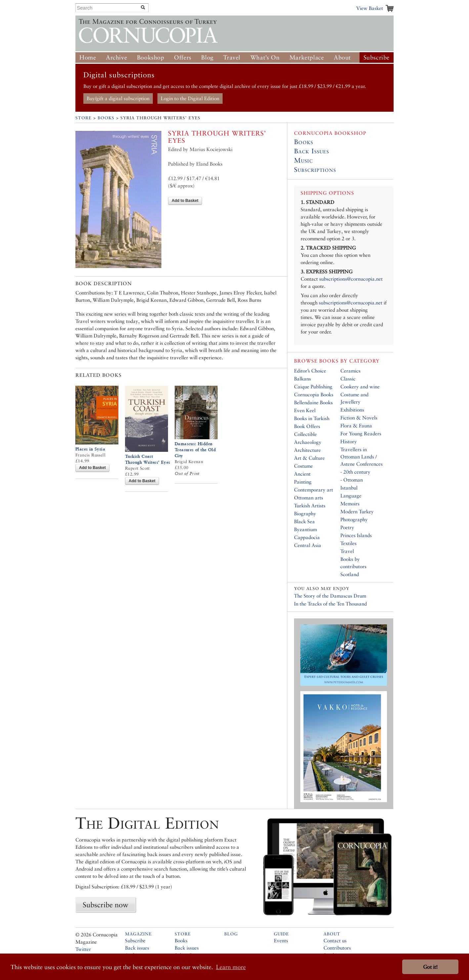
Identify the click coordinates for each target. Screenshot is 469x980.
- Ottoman (352, 480)
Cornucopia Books (314, 394)
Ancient (302, 474)
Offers (183, 57)
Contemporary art (314, 490)
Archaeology (308, 442)
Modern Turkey (357, 511)
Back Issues (312, 151)
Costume (303, 466)
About (342, 57)
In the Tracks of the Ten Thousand (330, 604)
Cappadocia (307, 537)
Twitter (83, 949)
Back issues (137, 948)
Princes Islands (356, 535)
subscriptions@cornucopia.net (351, 279)
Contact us (335, 941)
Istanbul (349, 488)
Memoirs (350, 504)
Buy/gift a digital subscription (118, 98)
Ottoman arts (309, 498)
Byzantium (305, 529)
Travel (232, 57)
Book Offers (307, 426)
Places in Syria (90, 449)
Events (281, 941)
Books (106, 118)
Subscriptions (315, 170)
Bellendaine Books (313, 402)
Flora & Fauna (356, 426)
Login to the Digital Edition (190, 98)
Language (351, 496)
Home (88, 57)
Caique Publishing (313, 387)
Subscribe (377, 57)
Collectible (305, 434)
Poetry (347, 527)
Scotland (350, 574)
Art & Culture (309, 458)
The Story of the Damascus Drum (330, 596)
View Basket (370, 8)
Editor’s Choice (310, 371)
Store (84, 118)
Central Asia (308, 545)
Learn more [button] (231, 967)
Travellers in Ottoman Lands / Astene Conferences (362, 457)
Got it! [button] (430, 967)
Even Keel (305, 410)
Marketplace (307, 57)
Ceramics (350, 371)
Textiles (348, 543)
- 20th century (355, 472)
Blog (207, 57)
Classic (348, 379)
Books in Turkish (312, 418)
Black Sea (304, 521)
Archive (116, 57)
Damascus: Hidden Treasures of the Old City (195, 450)
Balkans (302, 379)
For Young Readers (361, 433)
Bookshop (151, 57)
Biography (305, 513)
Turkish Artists (310, 506)
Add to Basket (185, 201)
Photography (354, 519)
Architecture (307, 450)
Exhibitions (352, 410)
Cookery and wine (360, 387)
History (349, 441)
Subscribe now (106, 905)
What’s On (265, 57)
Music (303, 160)
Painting (303, 482)
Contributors (337, 948)
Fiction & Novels (359, 418)
